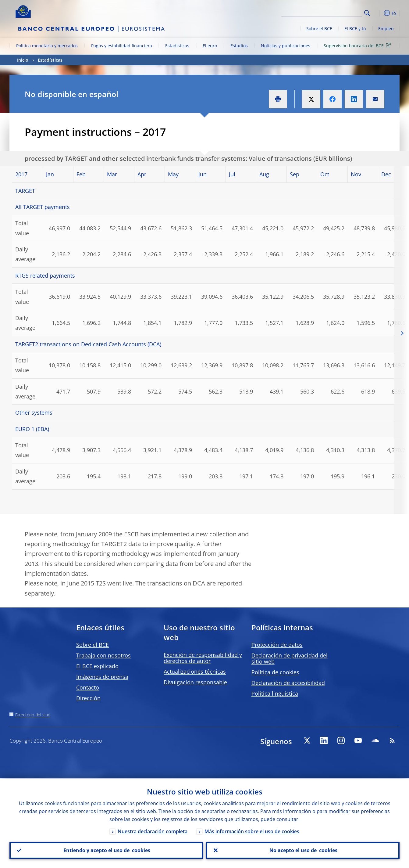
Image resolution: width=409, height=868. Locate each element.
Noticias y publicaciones (286, 46)
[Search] (332, 12)
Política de (275, 672)
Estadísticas (177, 46)
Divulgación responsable (195, 682)
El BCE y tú (355, 29)
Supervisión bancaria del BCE (358, 45)
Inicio (23, 60)
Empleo (386, 29)
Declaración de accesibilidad (288, 683)
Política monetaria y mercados (47, 46)
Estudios (239, 46)
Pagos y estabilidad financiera (122, 46)
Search (367, 13)
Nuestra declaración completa (153, 830)
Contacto (88, 687)
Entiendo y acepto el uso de (106, 850)
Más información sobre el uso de (252, 830)
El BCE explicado (97, 666)
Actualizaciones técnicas (195, 672)
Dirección (88, 698)
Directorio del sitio (33, 715)
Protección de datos (277, 645)
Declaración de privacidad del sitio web (290, 658)
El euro (210, 46)
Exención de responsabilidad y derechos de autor (203, 658)
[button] (378, 13)
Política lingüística (275, 693)
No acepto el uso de (303, 850)
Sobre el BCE (319, 29)
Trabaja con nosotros (103, 655)
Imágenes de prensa (102, 677)
